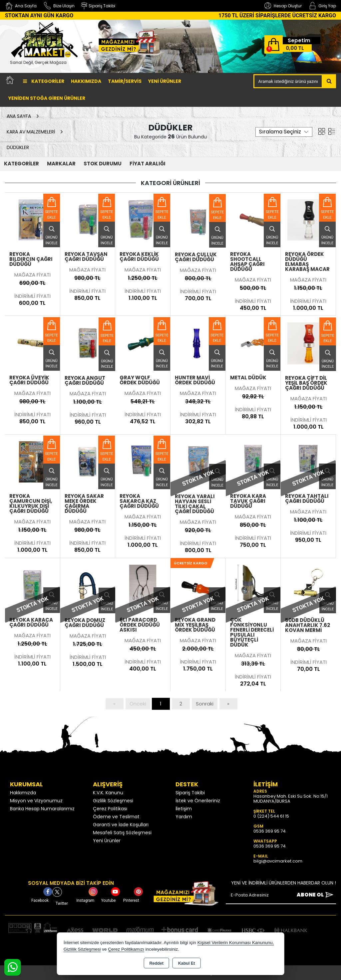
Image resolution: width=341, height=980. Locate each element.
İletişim (184, 809)
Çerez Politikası (110, 809)
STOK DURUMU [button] (103, 164)
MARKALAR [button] (61, 164)
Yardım (184, 817)
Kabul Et (187, 963)
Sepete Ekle (51, 215)
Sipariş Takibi (190, 793)
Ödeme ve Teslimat (116, 817)
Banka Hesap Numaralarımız (42, 809)
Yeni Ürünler (107, 841)
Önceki (138, 704)
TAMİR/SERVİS (125, 81)
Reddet (156, 963)
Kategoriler (44, 81)
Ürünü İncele (51, 233)
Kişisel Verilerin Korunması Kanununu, (236, 943)
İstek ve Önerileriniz (198, 801)
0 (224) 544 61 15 (271, 816)
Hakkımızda (86, 81)
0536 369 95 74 (270, 831)
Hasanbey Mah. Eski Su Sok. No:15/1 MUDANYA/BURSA (291, 799)
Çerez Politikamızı (126, 949)
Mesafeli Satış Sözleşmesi (122, 833)
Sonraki (205, 704)
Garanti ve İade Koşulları (121, 825)
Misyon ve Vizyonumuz (36, 801)
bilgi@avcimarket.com (278, 861)
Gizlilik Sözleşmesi (113, 801)
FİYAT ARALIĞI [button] (148, 164)
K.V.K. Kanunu (108, 793)
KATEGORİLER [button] (21, 164)
